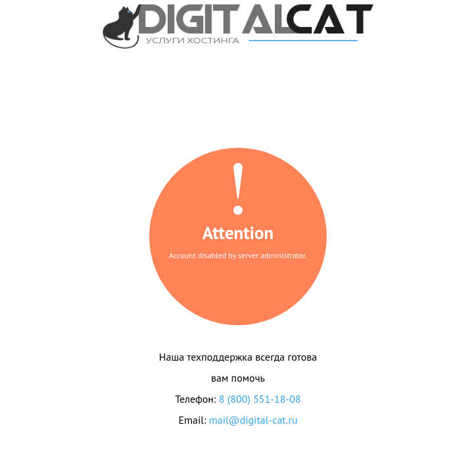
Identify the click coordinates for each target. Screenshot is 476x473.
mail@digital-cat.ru (253, 420)
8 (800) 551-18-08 (260, 399)
